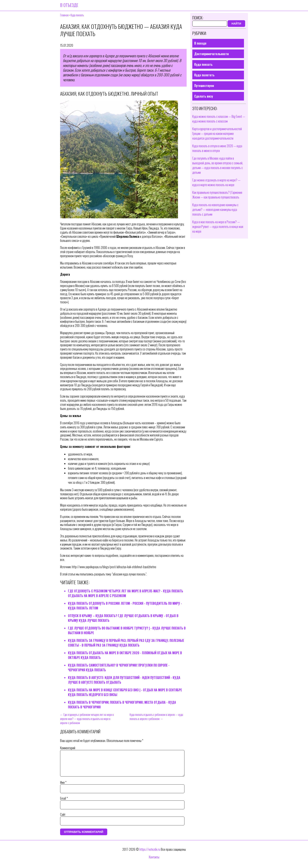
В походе (200, 43)
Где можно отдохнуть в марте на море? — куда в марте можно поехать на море (216, 182)
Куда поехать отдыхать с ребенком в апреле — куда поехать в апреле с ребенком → (156, 717)
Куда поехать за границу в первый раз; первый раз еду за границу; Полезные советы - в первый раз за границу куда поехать (126, 643)
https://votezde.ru (150, 854)
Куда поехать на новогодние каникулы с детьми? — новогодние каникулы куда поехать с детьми (215, 209)
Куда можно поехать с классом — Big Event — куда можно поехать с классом (219, 119)
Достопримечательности (211, 54)
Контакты (154, 862)
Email (64, 803)
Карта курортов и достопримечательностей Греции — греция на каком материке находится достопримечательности (217, 134)
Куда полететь (204, 75)
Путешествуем (204, 86)
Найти (236, 24)
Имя (63, 787)
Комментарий (68, 748)
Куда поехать (203, 64)
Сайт (63, 819)
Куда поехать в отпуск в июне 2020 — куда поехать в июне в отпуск (217, 148)
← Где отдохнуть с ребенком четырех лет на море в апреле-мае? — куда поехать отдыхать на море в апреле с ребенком (87, 719)
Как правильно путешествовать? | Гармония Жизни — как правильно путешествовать (217, 195)
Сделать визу (204, 96)
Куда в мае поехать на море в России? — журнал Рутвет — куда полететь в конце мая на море (218, 227)
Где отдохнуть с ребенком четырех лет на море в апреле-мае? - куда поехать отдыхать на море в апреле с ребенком (126, 593)
